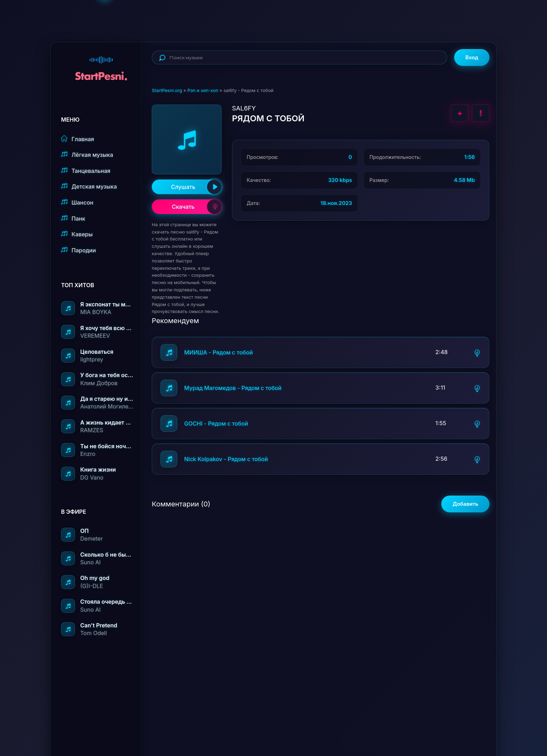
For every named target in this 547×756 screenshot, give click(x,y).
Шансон (77, 202)
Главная (78, 139)
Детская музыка (89, 186)
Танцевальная (86, 171)
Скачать (197, 207)
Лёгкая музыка (87, 155)
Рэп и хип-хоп (203, 90)
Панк (73, 218)
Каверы (77, 234)
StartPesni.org (167, 90)
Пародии (78, 250)
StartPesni (101, 65)
